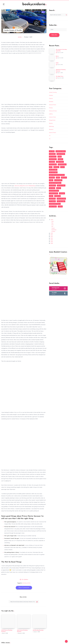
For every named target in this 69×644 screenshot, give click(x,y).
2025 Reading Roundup (38, 630)
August (53, 228)
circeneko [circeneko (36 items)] (52, 162)
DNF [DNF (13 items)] (51, 167)
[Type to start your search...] (58, 15)
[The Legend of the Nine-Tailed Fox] (52, 51)
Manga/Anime (52, 120)
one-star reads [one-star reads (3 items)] (61, 185)
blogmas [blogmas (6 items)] (60, 159)
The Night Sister (60, 76)
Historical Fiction (53, 111)
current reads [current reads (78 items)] (53, 164)
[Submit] (66, 15)
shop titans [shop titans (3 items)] (52, 199)
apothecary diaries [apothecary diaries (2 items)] (61, 151)
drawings (25, 583)
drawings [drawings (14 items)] (56, 167)
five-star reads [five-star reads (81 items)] (53, 170)
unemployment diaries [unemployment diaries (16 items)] (55, 204)
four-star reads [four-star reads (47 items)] (53, 172)
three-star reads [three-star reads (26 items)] (61, 199)
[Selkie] (52, 65)
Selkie (57, 63)
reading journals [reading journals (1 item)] (53, 193)
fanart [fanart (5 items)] (62, 167)
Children (51, 95)
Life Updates (25, 580)
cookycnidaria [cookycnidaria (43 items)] (60, 162)
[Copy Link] (24, 602)
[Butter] (52, 58)
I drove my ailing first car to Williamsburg (25, 186)
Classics (51, 98)
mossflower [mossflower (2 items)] (52, 185)
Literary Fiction (53, 117)
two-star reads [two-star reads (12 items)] (61, 201)
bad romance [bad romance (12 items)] (53, 157)
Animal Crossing (53, 92)
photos (29, 583)
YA (50, 139)
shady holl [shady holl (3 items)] (57, 196)
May (52, 223)
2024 (52, 240)
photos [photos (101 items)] (59, 188)
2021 (52, 235)
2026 (52, 243)
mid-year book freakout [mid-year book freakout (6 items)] (55, 183)
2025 (52, 242)
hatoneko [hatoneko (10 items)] (52, 178)
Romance (51, 129)
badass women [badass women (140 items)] (61, 154)
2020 (52, 233)
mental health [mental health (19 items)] (58, 180)
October (53, 231)
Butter (57, 56)
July (52, 226)
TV (50, 136)
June (52, 225)
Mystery (51, 123)
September (54, 230)
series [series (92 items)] (51, 196)
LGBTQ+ (51, 114)
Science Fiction (53, 133)
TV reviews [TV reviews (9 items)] (52, 201)
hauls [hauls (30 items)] (58, 178)
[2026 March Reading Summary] (52, 71)
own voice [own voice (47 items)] (52, 188)
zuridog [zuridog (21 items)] (60, 206)
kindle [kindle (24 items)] (51, 180)
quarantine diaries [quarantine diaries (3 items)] (54, 191)
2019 (52, 220)
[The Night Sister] (52, 78)
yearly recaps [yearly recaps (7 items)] (53, 206)
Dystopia (51, 102)
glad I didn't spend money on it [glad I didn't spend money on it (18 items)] (57, 175)
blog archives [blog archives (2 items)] (53, 159)
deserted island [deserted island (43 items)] (62, 164)
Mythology (52, 126)
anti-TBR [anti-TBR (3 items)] (52, 151)
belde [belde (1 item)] (60, 157)
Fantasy (51, 108)
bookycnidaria (34, 4)
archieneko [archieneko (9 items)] (52, 154)
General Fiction (53, 105)
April (53, 221)
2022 (52, 237)
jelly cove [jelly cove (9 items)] (64, 178)
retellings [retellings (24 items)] (62, 193)
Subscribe (54, 35)
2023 (52, 238)
